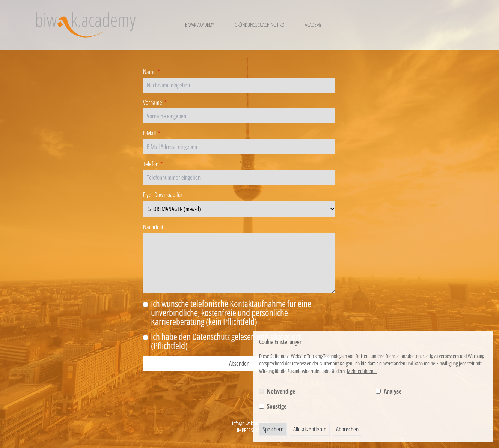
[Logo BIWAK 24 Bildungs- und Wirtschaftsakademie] (86, 25)
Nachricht (153, 227)
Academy (313, 25)
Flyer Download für (163, 195)
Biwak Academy (200, 25)
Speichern (273, 429)
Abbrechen (347, 429)
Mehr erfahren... (362, 371)
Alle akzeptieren (310, 429)
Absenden (239, 364)
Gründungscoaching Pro (259, 25)
